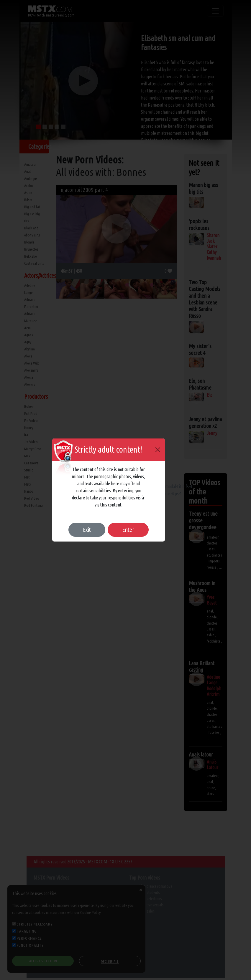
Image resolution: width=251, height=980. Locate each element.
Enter (128, 530)
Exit (87, 530)
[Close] (158, 450)
